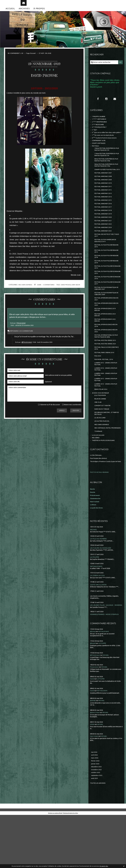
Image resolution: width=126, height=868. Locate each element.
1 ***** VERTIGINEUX (100, 124)
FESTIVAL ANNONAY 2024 (104, 248)
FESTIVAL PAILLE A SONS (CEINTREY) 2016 (104, 382)
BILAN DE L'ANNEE (101, 438)
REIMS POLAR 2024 (101, 427)
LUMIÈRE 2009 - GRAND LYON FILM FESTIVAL (107, 411)
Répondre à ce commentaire (24, 338)
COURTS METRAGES (100, 153)
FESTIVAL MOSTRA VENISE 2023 (106, 377)
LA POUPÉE (95, 605)
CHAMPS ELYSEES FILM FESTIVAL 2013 (107, 184)
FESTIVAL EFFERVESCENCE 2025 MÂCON (107, 351)
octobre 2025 (96, 825)
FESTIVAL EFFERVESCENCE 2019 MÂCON (107, 339)
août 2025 (95, 831)
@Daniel (93, 682)
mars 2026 (95, 809)
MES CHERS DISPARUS (24, 290)
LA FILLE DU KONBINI (99, 586)
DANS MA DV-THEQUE (103, 449)
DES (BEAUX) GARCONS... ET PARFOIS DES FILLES (105, 454)
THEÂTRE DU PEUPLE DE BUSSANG (105, 486)
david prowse (67, 290)
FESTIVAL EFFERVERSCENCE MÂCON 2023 (105, 333)
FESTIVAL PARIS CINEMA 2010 (105, 387)
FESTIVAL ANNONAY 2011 (104, 203)
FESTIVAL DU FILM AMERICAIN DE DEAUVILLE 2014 (107, 263)
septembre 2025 (97, 828)
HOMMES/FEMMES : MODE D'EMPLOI (105, 665)
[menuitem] (10, 13)
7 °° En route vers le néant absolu (104, 145)
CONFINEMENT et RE (100, 150)
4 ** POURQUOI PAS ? (100, 133)
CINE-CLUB (99, 441)
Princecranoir (22, 330)
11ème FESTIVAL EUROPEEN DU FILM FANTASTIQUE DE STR (107, 166)
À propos (39, 13)
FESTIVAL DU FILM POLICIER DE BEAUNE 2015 (106, 298)
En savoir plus (104, 866)
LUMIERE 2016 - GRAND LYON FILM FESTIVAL (107, 405)
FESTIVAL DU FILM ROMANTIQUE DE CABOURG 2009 (107, 321)
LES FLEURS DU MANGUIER (101, 596)
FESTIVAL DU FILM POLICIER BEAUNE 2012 (105, 269)
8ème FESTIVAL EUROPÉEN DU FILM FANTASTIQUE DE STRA (106, 172)
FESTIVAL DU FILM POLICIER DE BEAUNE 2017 (106, 310)
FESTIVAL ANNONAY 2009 (104, 196)
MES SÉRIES (96, 483)
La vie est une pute (99, 480)
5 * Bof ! (95, 136)
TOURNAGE (99, 476)
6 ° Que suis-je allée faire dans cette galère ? (104, 141)
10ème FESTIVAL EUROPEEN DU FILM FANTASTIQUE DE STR (107, 160)
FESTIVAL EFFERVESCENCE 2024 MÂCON (107, 345)
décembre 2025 (97, 819)
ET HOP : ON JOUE (49, 57)
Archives (24, 13)
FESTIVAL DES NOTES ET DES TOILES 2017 (105, 257)
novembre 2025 (97, 822)
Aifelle (93, 775)
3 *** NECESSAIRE (99, 130)
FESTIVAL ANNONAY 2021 (104, 241)
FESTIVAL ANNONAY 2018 (104, 230)
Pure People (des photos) (100, 504)
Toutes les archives (99, 836)
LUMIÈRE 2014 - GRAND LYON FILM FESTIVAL (107, 422)
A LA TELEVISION (101, 434)
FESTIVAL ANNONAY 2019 (104, 233)
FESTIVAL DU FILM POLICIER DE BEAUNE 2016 (106, 304)
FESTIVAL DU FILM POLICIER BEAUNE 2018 (105, 280)
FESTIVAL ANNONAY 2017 (104, 226)
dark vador (78, 290)
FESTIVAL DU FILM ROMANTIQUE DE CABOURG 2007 (107, 316)
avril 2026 (95, 806)
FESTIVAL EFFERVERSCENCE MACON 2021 (105, 327)
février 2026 (96, 812)
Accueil (10, 13)
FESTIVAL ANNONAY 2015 (104, 218)
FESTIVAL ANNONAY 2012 (104, 207)
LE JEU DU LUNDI (101, 458)
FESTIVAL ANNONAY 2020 (104, 237)
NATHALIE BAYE (97, 614)
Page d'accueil (34, 57)
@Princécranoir (28, 354)
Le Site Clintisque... (97, 500)
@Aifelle (93, 751)
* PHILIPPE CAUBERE (100, 121)
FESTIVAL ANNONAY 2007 (104, 188)
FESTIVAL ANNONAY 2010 (104, 200)
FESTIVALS (96, 156)
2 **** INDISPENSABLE (100, 127)
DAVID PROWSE (44, 79)
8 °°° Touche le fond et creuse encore (106, 147)
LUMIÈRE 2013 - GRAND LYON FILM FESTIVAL (107, 417)
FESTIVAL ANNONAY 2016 (104, 222)
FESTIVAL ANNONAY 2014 (104, 215)
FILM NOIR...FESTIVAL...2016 (105, 394)
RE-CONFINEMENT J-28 (17, 57)
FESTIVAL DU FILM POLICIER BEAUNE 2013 (105, 275)
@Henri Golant (96, 763)
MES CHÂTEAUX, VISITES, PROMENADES (104, 471)
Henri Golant (95, 549)
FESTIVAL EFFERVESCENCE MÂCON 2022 (105, 363)
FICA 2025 (98, 390)
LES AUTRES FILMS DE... (103, 462)
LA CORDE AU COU (98, 623)
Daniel (93, 730)
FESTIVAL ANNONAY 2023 (104, 245)
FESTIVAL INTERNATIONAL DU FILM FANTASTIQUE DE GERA (106, 368)
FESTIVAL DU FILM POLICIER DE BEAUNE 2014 (106, 292)
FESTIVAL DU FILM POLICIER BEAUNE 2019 (105, 286)
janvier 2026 (96, 815)
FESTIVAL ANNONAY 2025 (104, 252)
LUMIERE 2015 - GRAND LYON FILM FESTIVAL (107, 399)
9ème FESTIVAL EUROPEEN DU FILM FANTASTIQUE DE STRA (106, 178)
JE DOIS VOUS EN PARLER (102, 431)
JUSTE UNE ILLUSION (99, 633)
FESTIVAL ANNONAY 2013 (104, 211)
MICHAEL (94, 577)
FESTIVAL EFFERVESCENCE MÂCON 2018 (105, 357)
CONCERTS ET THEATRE (104, 445)
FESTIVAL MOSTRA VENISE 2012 (106, 373)
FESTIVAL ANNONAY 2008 (104, 192)
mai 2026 (94, 803)
